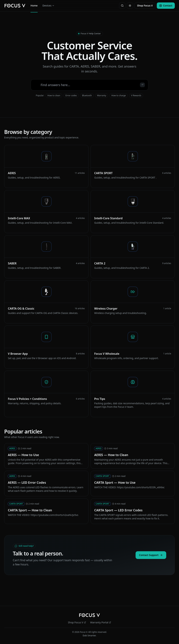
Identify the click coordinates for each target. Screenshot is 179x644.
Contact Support (151, 555)
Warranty (102, 95)
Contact (166, 6)
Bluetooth (87, 95)
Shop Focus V (145, 6)
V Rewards (136, 95)
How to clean (54, 95)
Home (34, 6)
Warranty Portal (101, 622)
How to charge (119, 95)
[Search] (122, 6)
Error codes (71, 95)
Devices (49, 6)
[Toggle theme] (130, 6)
